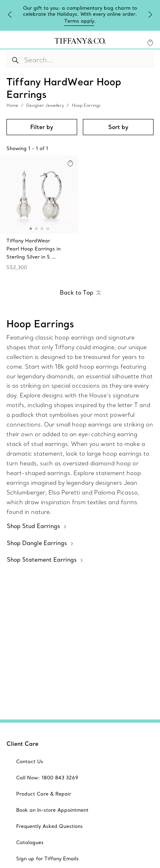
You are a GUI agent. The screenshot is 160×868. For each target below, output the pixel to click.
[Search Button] (16, 59)
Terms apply (116, 21)
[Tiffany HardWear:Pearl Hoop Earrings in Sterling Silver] (39, 214)
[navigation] (10, 41)
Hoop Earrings (86, 105)
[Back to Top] (80, 292)
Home (12, 105)
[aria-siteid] (30, 761)
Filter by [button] (42, 126)
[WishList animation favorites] (150, 42)
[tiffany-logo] (80, 41)
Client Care (22, 743)
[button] (10, 41)
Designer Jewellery (45, 105)
